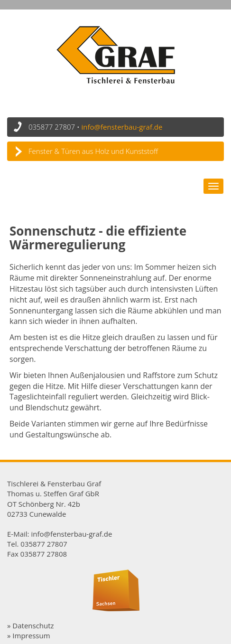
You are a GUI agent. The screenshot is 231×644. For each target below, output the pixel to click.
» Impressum (29, 635)
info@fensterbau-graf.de (122, 127)
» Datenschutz (31, 625)
